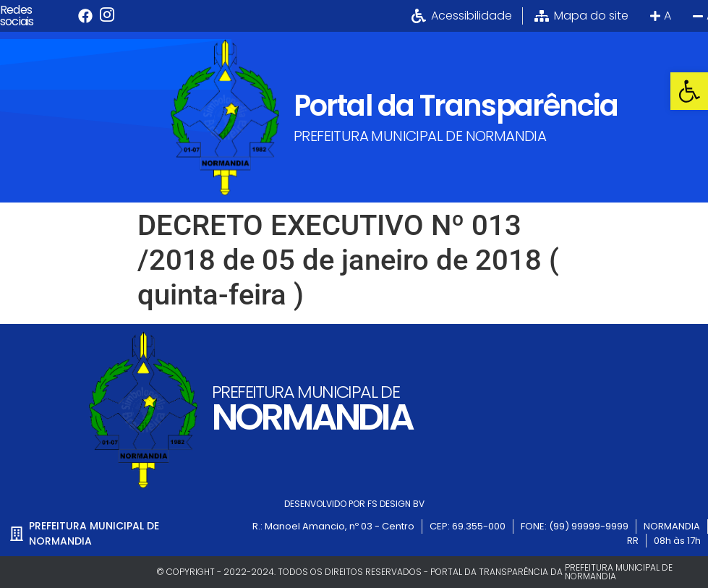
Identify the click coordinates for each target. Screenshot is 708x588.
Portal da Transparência (456, 106)
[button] (689, 91)
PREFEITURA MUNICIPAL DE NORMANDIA (420, 136)
